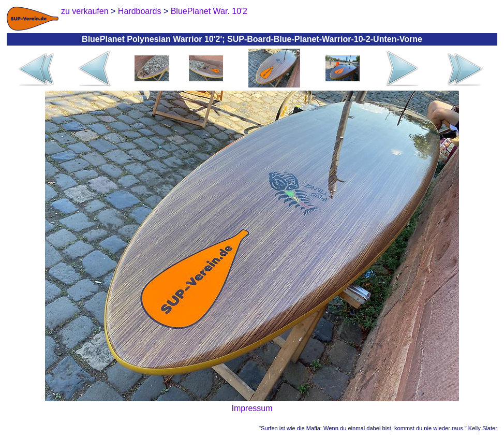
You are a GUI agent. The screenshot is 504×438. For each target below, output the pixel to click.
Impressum (252, 408)
